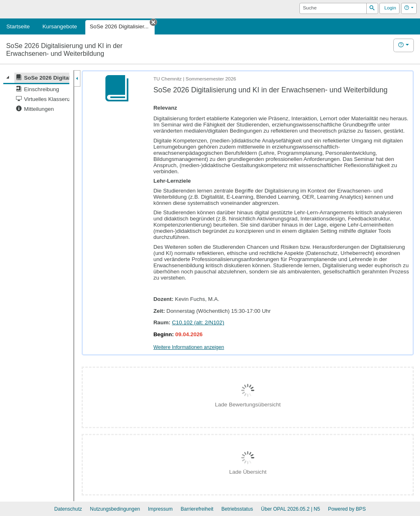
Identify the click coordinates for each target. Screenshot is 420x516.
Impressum (160, 509)
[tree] (36, 93)
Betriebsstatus (237, 509)
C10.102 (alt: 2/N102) (198, 322)
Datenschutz (68, 509)
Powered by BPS (347, 509)
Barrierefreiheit (197, 509)
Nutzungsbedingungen (115, 509)
